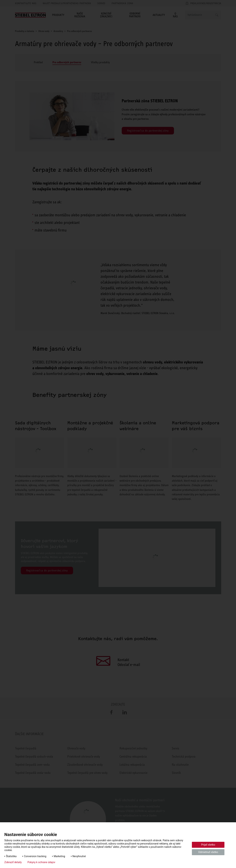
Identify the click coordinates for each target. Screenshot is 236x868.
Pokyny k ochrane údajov (41, 862)
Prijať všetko (208, 845)
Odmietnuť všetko (208, 852)
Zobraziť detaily (13, 862)
